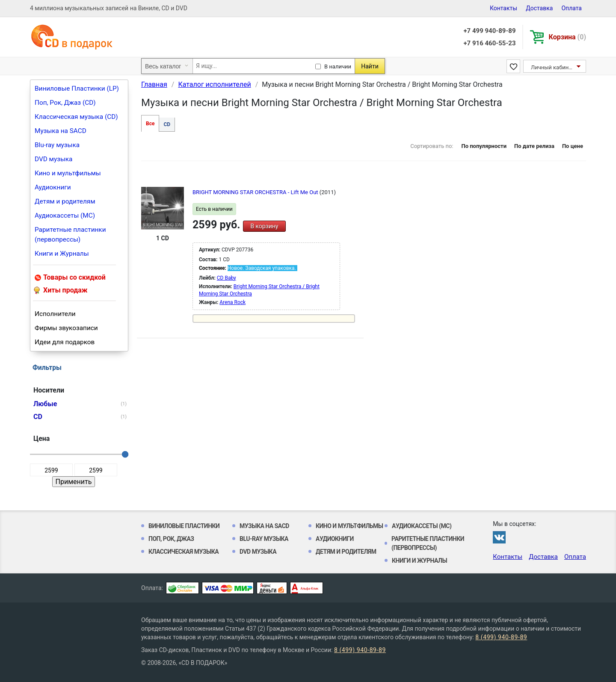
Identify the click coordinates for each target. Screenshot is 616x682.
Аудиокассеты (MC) (65, 216)
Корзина (567, 37)
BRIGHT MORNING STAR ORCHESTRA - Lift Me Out (256, 192)
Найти (370, 66)
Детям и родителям (65, 201)
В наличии (338, 66)
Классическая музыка (184, 552)
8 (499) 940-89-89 (501, 637)
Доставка (539, 8)
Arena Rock (232, 302)
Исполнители (55, 314)
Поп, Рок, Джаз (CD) (65, 103)
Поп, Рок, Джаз (171, 539)
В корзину (264, 226)
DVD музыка (53, 159)
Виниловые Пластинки (184, 526)
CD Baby (227, 278)
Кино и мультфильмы (68, 173)
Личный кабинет (552, 67)
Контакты (503, 8)
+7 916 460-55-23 (489, 43)
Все (150, 124)
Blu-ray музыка (57, 145)
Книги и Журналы (62, 254)
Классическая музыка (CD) (76, 117)
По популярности (484, 146)
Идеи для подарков (65, 342)
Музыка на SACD (61, 131)
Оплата (572, 8)
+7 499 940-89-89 (489, 31)
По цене (573, 146)
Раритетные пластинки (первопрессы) (70, 235)
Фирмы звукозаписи (66, 328)
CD (167, 124)
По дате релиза (534, 146)
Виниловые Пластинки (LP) (77, 89)
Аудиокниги (53, 187)
